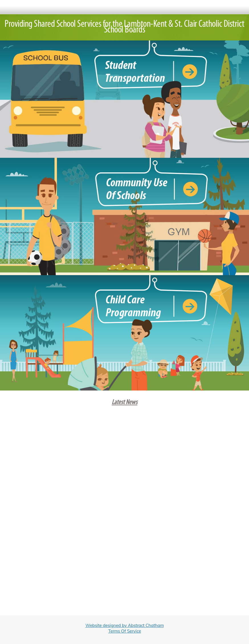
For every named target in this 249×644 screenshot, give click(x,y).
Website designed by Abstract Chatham (125, 625)
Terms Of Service (125, 631)
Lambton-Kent (145, 24)
